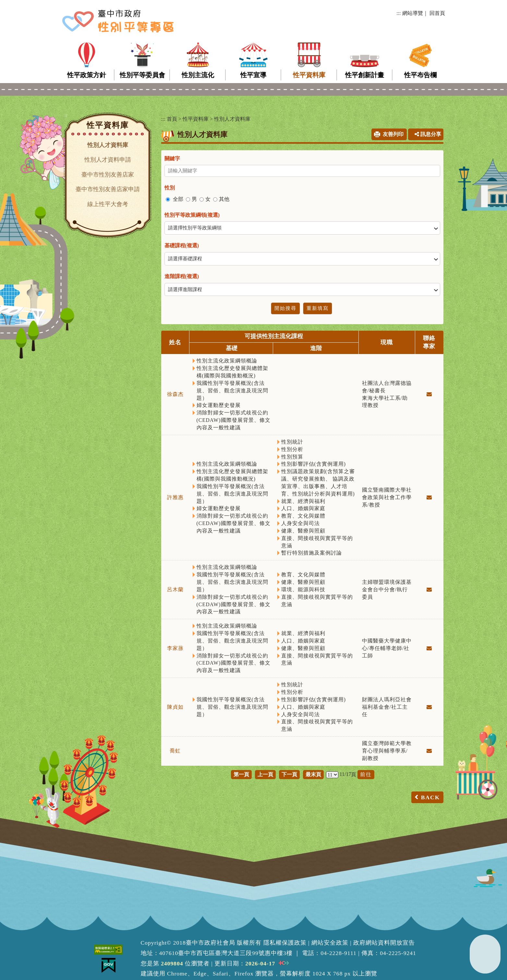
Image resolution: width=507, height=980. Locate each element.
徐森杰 (175, 394)
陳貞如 (175, 707)
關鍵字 (172, 159)
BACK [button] (431, 797)
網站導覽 (413, 13)
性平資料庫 (309, 75)
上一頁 (265, 774)
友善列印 (393, 134)
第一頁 (241, 774)
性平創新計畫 (365, 75)
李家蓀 (175, 648)
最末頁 (313, 774)
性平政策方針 (87, 75)
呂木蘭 (175, 589)
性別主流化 (198, 75)
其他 (224, 199)
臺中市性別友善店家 (108, 175)
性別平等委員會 (142, 75)
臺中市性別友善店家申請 (108, 189)
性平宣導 (253, 75)
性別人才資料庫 (108, 145)
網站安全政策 (330, 943)
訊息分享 (428, 134)
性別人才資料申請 (108, 160)
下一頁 (289, 774)
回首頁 (437, 13)
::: (398, 13)
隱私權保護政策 (285, 943)
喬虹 (175, 751)
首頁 (172, 119)
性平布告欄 (420, 75)
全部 (178, 199)
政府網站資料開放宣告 (384, 943)
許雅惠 (175, 497)
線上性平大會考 (108, 204)
